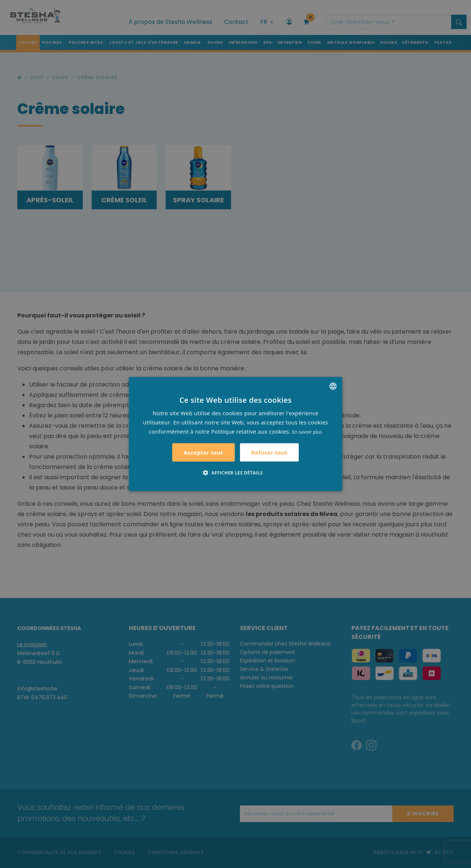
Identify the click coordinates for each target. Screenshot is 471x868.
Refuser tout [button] (269, 452)
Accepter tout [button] (203, 452)
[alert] (235, 434)
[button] (235, 473)
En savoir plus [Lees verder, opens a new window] (307, 432)
